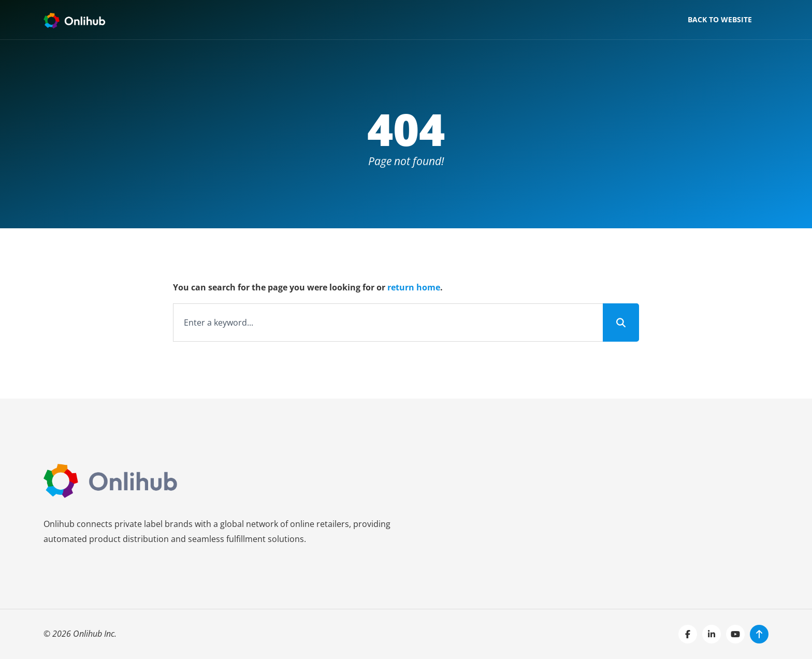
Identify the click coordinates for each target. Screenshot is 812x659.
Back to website (720, 19)
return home (414, 287)
